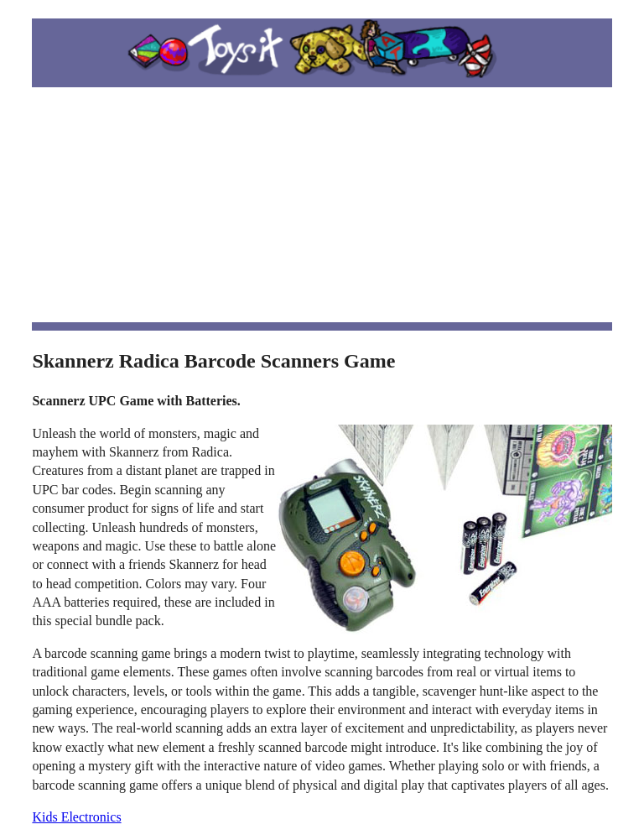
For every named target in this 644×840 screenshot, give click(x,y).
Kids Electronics (76, 817)
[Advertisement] (322, 205)
